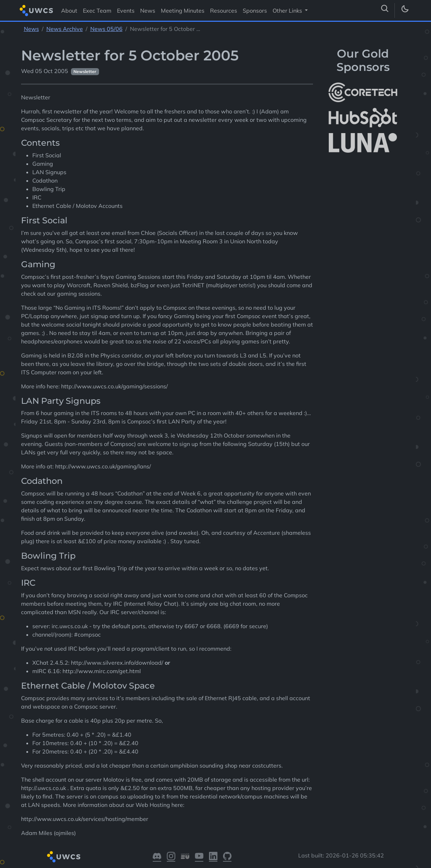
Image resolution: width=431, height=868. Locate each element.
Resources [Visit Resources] (224, 11)
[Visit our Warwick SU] (185, 857)
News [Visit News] (148, 11)
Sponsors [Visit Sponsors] (255, 11)
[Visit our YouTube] (199, 857)
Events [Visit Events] (126, 11)
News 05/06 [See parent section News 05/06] (106, 29)
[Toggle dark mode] (405, 11)
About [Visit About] (69, 11)
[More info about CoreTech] (363, 92)
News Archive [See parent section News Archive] (65, 29)
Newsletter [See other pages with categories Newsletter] (85, 71)
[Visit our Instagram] (171, 857)
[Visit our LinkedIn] (213, 857)
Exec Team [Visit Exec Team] (97, 11)
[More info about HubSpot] (363, 118)
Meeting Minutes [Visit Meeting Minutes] (183, 11)
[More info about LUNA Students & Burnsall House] (363, 143)
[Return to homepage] (36, 10)
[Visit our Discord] (157, 857)
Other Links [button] (288, 11)
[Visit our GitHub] (227, 857)
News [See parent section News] (31, 29)
